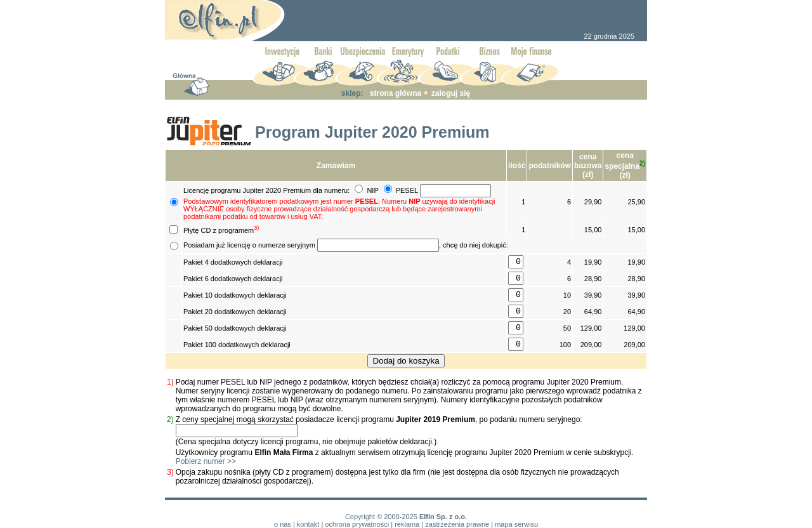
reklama (407, 524)
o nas (283, 524)
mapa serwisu (516, 524)
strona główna (396, 93)
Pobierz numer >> (206, 461)
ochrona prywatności (357, 524)
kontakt (308, 524)
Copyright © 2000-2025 (381, 517)
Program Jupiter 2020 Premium (372, 132)
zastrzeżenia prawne (457, 524)
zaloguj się (451, 93)
